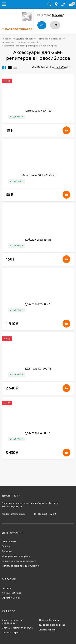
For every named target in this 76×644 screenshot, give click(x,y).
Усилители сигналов (49, 39)
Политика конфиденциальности (20, 566)
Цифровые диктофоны (52, 625)
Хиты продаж (59, 67)
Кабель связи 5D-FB (38, 240)
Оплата (6, 546)
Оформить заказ (11, 598)
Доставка (7, 551)
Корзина (7, 588)
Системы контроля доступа (17, 628)
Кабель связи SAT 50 (38, 111)
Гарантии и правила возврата (19, 561)
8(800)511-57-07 (11, 496)
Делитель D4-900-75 (38, 433)
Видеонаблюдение (50, 620)
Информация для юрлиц (16, 556)
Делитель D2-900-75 (38, 304)
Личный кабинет (12, 593)
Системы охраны (12, 632)
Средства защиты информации (12, 621)
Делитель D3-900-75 (38, 368)
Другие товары (25, 39)
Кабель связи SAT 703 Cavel (38, 175)
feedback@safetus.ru (13, 514)
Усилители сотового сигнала (18, 42)
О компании (9, 542)
